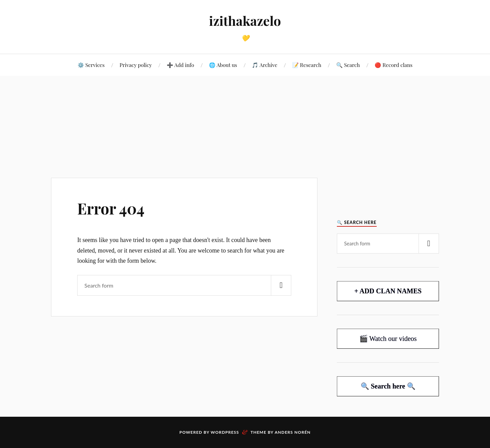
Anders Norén (293, 432)
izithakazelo (245, 21)
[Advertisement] (245, 127)
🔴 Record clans (394, 65)
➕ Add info (180, 65)
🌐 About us (223, 65)
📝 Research (307, 65)
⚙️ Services (91, 65)
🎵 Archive (264, 65)
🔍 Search (348, 65)
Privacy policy (136, 65)
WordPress (225, 432)
